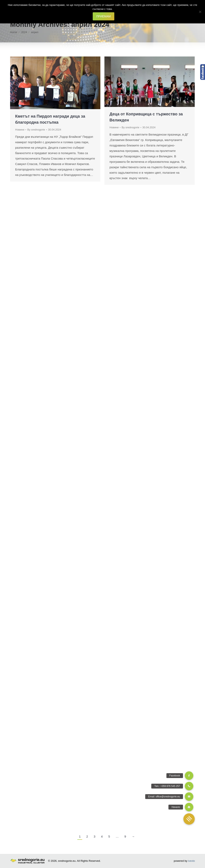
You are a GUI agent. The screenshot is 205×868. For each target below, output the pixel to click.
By (36, 130)
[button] (189, 819)
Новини (20, 130)
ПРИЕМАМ (104, 16)
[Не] (200, 12)
